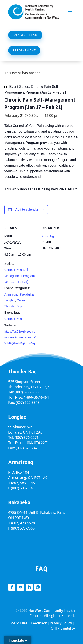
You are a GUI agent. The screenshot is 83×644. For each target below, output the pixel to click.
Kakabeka (27, 294)
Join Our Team (25, 35)
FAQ (41, 569)
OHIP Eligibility (63, 628)
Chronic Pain (13, 319)
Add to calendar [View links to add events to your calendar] (27, 210)
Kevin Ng (48, 236)
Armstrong (11, 294)
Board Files (18, 623)
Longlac (10, 300)
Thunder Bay (13, 306)
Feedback (39, 623)
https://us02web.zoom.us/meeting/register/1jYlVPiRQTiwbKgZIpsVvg (20, 337)
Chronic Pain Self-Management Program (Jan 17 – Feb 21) (19, 276)
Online (21, 300)
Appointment (24, 50)
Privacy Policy (61, 623)
